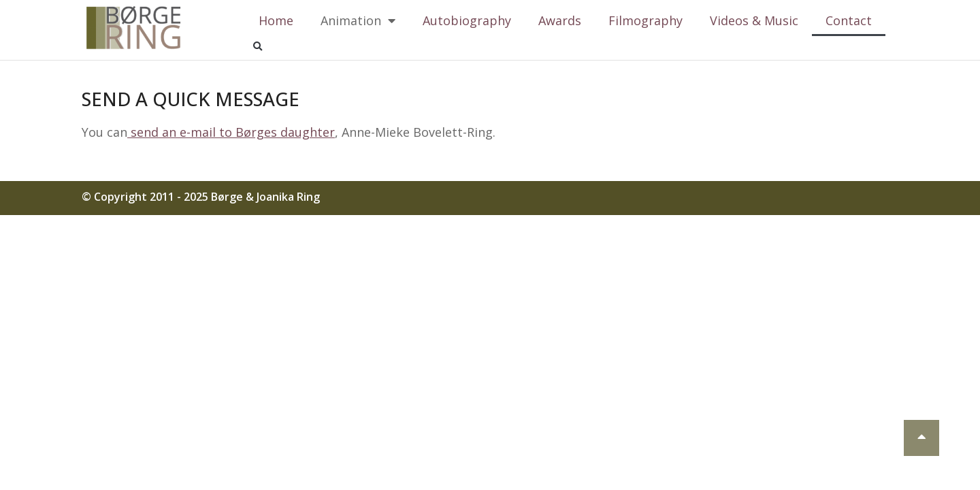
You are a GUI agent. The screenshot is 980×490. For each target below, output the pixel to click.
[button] (257, 47)
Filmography (646, 20)
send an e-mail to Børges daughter (231, 132)
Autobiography (467, 20)
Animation (358, 20)
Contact (849, 20)
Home (276, 20)
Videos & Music (754, 20)
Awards (560, 20)
